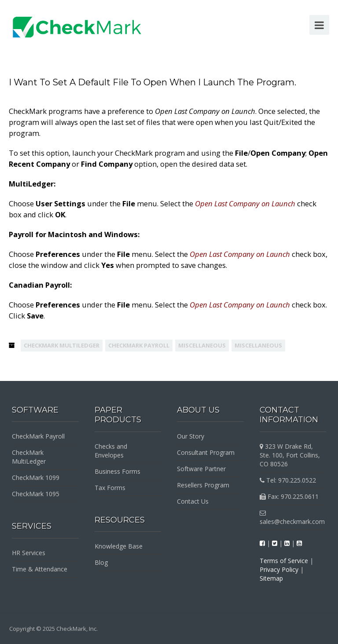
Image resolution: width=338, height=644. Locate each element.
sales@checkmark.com (292, 518)
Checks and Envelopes (111, 451)
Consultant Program (206, 452)
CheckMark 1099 (36, 478)
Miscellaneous (202, 345)
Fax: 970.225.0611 (289, 496)
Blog (101, 562)
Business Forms (118, 471)
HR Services (29, 553)
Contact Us (193, 501)
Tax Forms (110, 488)
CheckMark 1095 (36, 494)
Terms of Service (284, 561)
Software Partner (201, 469)
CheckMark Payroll (139, 345)
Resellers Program (203, 485)
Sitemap (271, 578)
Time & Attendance (40, 569)
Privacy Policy (279, 569)
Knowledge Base (119, 546)
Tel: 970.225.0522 (288, 480)
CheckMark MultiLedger (62, 345)
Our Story (191, 436)
